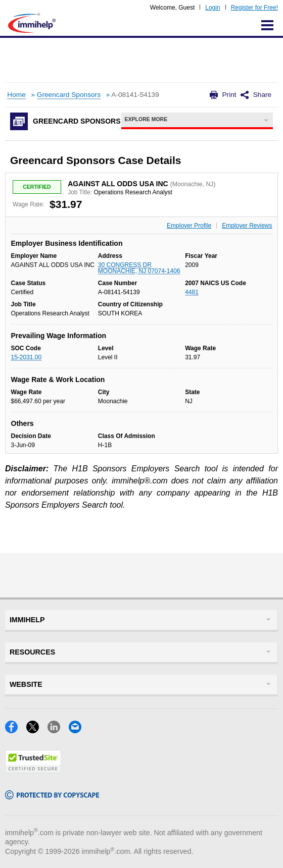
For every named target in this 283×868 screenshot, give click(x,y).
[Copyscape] (52, 796)
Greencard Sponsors (69, 95)
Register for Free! (254, 8)
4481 (192, 292)
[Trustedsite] (33, 770)
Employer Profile (189, 226)
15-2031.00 (27, 357)
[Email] (78, 730)
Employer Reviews (247, 226)
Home (16, 95)
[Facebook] (16, 730)
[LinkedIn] (58, 730)
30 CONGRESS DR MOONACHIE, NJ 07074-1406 (139, 268)
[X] (37, 730)
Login (213, 8)
